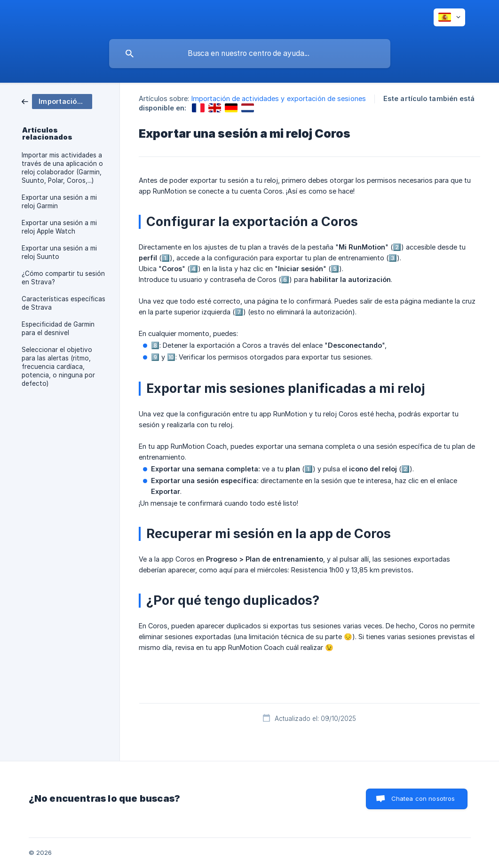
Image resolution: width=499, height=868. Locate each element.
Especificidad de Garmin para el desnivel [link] (58, 328)
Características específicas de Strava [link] (63, 303)
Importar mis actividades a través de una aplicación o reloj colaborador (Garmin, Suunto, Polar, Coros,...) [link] (62, 168)
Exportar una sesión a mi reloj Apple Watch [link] (59, 227)
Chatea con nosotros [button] (423, 798)
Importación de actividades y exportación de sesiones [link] (279, 98)
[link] (57, 101)
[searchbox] (250, 54)
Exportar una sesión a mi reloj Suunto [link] (59, 252)
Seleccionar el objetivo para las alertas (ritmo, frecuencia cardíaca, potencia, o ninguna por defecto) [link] (58, 367)
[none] (449, 17)
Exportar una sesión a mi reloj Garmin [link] (59, 202)
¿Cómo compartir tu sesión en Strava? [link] (63, 278)
